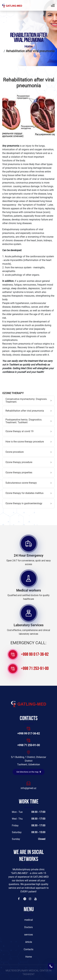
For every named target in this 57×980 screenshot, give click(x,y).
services (28, 935)
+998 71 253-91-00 (35, 669)
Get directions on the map (29, 772)
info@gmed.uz (28, 788)
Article (29, 942)
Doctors (28, 927)
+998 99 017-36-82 (35, 655)
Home (29, 46)
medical (29, 920)
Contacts (28, 949)
